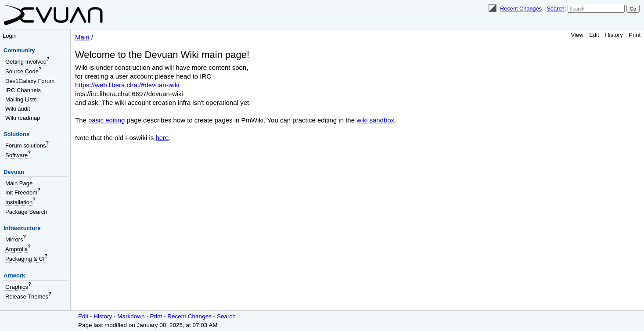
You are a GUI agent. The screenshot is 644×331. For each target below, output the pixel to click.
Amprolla (16, 249)
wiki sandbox (375, 120)
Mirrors (14, 239)
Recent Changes (521, 9)
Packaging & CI (25, 259)
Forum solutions (25, 146)
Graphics (17, 287)
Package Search (26, 212)
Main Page (19, 183)
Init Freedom (21, 192)
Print (635, 35)
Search (555, 9)
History (614, 35)
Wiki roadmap (23, 118)
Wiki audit (18, 109)
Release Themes (27, 297)
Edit (594, 35)
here (162, 138)
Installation (19, 202)
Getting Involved (26, 62)
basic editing (106, 120)
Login (10, 36)
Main (82, 37)
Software (16, 155)
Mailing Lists (21, 99)
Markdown (131, 316)
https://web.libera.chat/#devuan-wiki (127, 85)
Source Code (22, 71)
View (577, 35)
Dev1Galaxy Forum (30, 81)
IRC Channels (23, 90)
